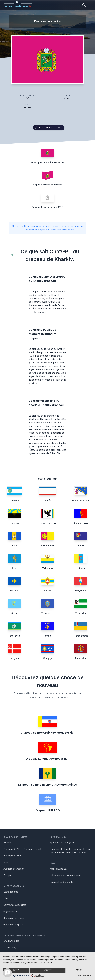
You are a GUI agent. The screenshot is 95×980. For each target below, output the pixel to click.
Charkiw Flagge (11, 941)
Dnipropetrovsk (81, 500)
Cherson (14, 500)
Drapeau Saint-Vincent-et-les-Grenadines (48, 785)
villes (6, 898)
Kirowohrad (47, 546)
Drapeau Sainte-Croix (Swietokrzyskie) (48, 733)
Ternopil (47, 636)
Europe (7, 875)
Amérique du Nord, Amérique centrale (23, 849)
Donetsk (14, 523)
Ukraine (68, 98)
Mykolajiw (47, 568)
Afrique (7, 842)
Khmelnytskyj (81, 523)
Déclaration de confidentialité (66, 875)
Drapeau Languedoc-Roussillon (47, 759)
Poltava (14, 591)
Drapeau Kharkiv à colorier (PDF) (48, 207)
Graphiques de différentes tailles (48, 162)
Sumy (14, 613)
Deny (16, 970)
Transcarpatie (81, 636)
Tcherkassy (47, 613)
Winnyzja (47, 658)
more (79, 970)
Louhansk (81, 546)
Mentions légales (59, 869)
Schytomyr (81, 591)
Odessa (81, 568)
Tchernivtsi (14, 636)
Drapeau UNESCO (48, 810)
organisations (10, 911)
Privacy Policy (88, 975)
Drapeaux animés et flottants (48, 185)
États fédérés (11, 892)
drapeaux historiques (14, 918)
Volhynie (14, 658)
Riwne (47, 591)
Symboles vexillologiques (63, 842)
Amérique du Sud (12, 856)
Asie (6, 862)
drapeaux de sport (13, 924)
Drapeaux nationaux (16, 837)
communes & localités (15, 905)
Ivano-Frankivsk (47, 523)
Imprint (80, 975)
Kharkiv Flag (10, 947)
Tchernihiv (81, 613)
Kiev (14, 546)
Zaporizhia (81, 658)
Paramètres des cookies (63, 882)
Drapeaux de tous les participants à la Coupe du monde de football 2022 (70, 851)
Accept (47, 970)
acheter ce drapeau (49, 128)
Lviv (14, 568)
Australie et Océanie (14, 869)
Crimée (47, 500)
